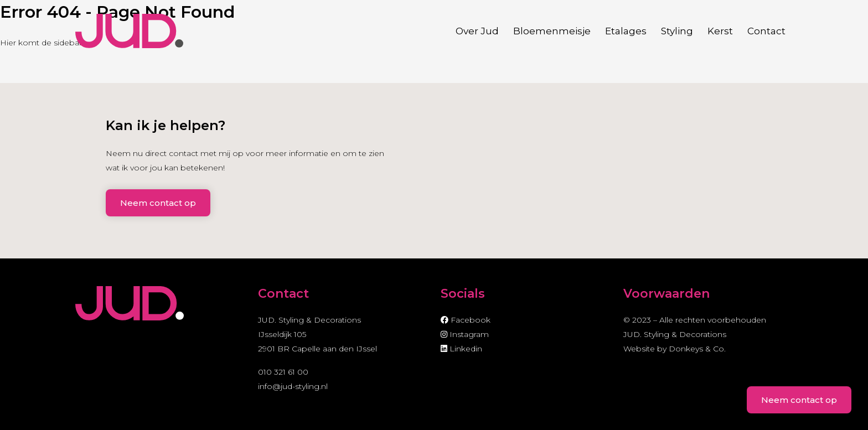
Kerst (720, 31)
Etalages (626, 31)
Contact (766, 31)
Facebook (466, 320)
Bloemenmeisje (552, 31)
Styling (677, 31)
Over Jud (477, 31)
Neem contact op (158, 203)
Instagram (465, 334)
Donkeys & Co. (697, 349)
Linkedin (461, 349)
